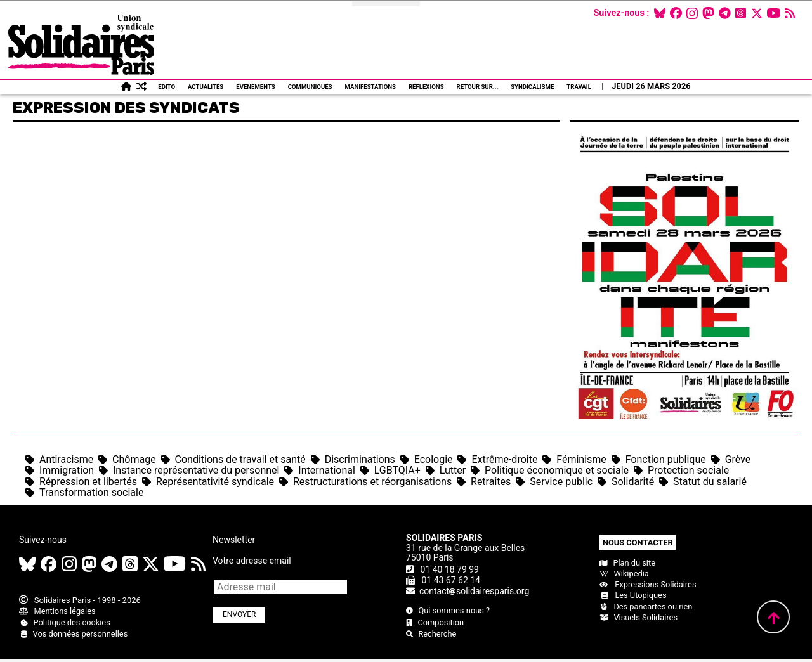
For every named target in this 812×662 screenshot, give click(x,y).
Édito (167, 87)
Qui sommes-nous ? (448, 610)
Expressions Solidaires (648, 584)
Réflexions (426, 87)
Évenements (255, 87)
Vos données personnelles (73, 634)
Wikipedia (624, 574)
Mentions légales (57, 611)
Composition (435, 622)
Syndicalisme (532, 87)
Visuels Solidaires (638, 617)
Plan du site (627, 563)
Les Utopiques (633, 595)
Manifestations (370, 87)
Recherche (431, 634)
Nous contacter (638, 542)
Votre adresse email (252, 561)
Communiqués (310, 87)
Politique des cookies (65, 622)
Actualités (206, 87)
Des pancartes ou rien (646, 607)
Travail (579, 87)
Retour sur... (478, 87)
